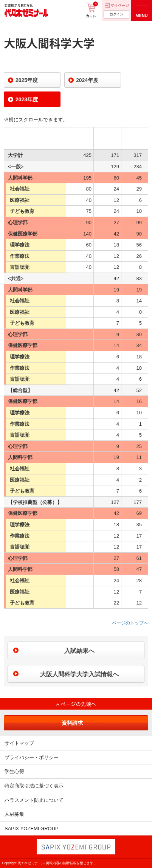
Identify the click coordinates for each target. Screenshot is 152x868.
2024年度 (87, 80)
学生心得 (14, 771)
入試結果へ (79, 651)
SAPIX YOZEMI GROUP (32, 828)
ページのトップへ (130, 623)
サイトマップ (19, 743)
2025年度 (27, 80)
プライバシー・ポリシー (32, 757)
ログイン (116, 14)
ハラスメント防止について (34, 800)
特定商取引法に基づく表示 (34, 786)
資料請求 (72, 723)
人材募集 (14, 814)
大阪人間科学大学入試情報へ (79, 674)
